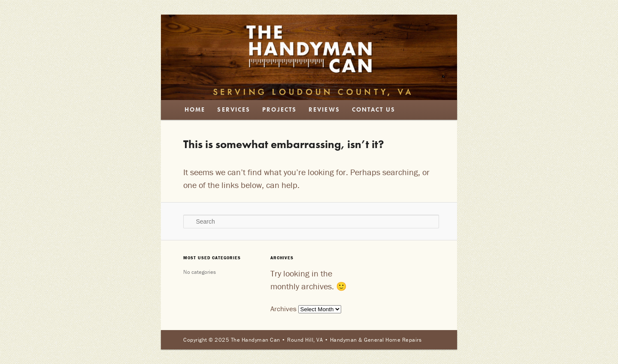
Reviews (324, 109)
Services (234, 109)
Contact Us (374, 109)
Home (195, 109)
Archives (283, 309)
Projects (279, 109)
